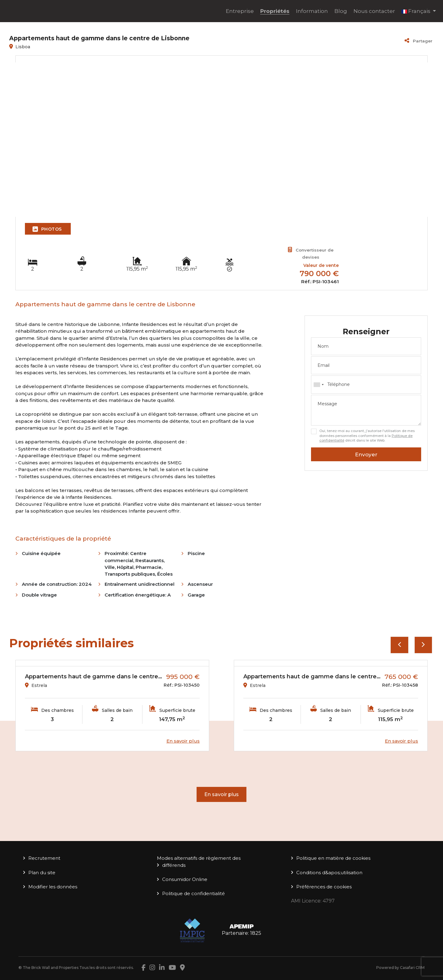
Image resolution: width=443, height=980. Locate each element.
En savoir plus (221, 794)
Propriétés (275, 11)
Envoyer (366, 454)
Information (312, 11)
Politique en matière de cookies (333, 858)
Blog (341, 11)
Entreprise (240, 11)
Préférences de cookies (324, 887)
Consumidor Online (185, 879)
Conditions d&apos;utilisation (329, 873)
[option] (112, 706)
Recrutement (44, 858)
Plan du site (42, 873)
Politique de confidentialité (194, 893)
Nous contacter (374, 11)
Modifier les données (53, 887)
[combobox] (366, 384)
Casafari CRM (412, 968)
